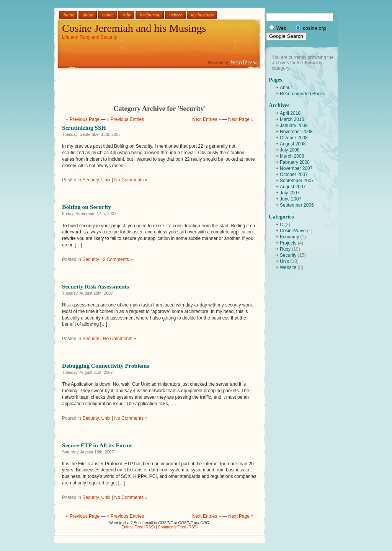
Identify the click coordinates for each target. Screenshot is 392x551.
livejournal (150, 15)
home (69, 15)
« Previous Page (83, 119)
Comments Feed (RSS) (178, 527)
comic (108, 15)
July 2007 (290, 193)
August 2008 (293, 144)
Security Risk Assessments (96, 286)
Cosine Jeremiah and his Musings (134, 28)
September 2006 (297, 205)
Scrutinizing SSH (84, 128)
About (286, 88)
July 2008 (290, 150)
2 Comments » (118, 259)
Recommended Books (302, 94)
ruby (127, 15)
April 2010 (290, 113)
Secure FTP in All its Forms (97, 445)
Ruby (285, 249)
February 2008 (295, 162)
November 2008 (296, 132)
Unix (106, 180)
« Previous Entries (125, 119)
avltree (176, 15)
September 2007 (297, 181)
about (88, 15)
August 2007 (293, 187)
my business (203, 15)
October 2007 (294, 174)
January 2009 (294, 126)
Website (288, 267)
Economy (289, 237)
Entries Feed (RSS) (138, 527)
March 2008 (292, 156)
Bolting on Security (87, 207)
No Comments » (131, 180)
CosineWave (293, 231)
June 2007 (291, 199)
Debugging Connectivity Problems (106, 366)
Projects (288, 243)
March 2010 (292, 119)
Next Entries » (207, 119)
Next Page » (241, 119)
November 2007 (296, 168)
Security (90, 180)
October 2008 (294, 138)
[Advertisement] (160, 81)
